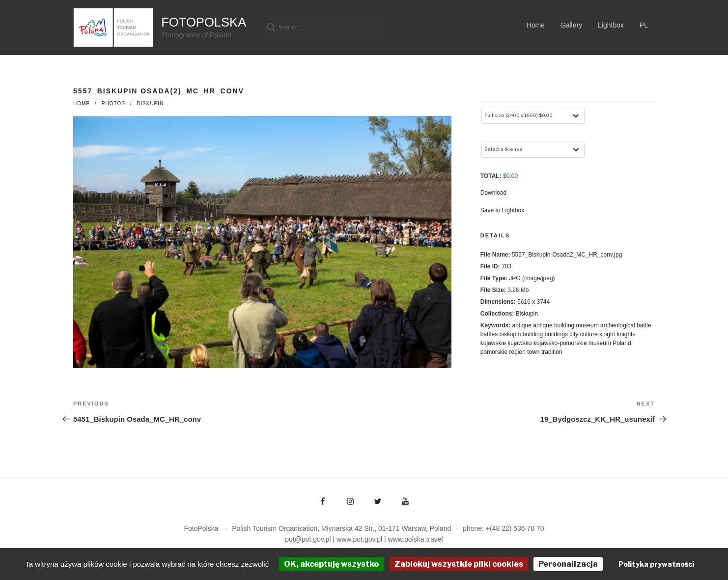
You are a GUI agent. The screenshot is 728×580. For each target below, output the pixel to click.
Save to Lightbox (502, 210)
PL (644, 25)
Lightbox (611, 25)
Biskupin (151, 103)
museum (600, 343)
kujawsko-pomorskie (560, 343)
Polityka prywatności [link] (656, 564)
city (574, 334)
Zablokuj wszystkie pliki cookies (459, 564)
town (533, 352)
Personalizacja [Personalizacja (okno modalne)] (568, 564)
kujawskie (493, 343)
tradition (552, 352)
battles (489, 334)
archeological (618, 325)
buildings (556, 334)
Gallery (571, 25)
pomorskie (494, 352)
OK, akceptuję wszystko (331, 564)
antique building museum (566, 325)
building (533, 334)
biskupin (510, 334)
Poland (622, 343)
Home (536, 25)
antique (521, 325)
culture (589, 334)
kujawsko (519, 343)
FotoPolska (204, 22)
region (517, 352)
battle (644, 325)
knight (607, 334)
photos (113, 103)
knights (626, 334)
